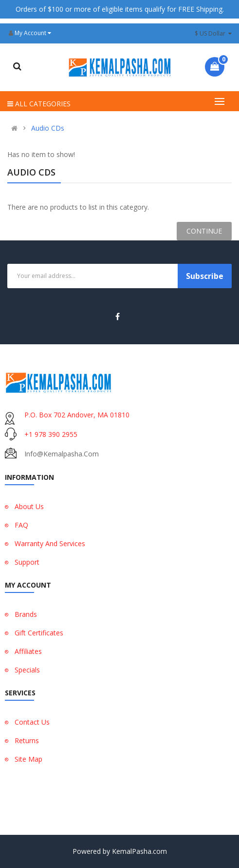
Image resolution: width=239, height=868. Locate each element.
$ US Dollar (213, 33)
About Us (29, 506)
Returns (27, 740)
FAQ (21, 525)
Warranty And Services (50, 543)
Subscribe (205, 276)
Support (27, 562)
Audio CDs (48, 128)
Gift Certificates (39, 633)
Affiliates (28, 651)
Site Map (28, 759)
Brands (26, 614)
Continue (204, 231)
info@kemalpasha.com (62, 454)
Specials (27, 670)
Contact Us (32, 722)
